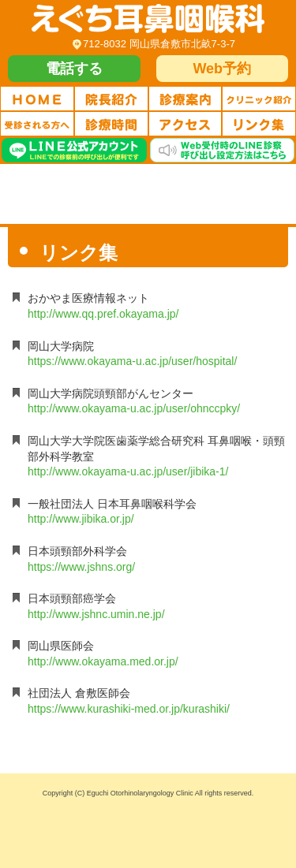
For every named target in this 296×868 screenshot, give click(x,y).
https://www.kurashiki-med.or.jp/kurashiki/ (129, 709)
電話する (74, 69)
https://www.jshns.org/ (81, 567)
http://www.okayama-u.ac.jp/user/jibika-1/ (128, 471)
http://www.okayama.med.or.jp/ (103, 661)
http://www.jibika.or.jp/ (81, 519)
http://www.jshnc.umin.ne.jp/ (96, 614)
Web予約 (222, 69)
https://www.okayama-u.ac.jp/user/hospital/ (132, 361)
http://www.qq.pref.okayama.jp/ (103, 314)
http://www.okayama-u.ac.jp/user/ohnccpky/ (134, 408)
